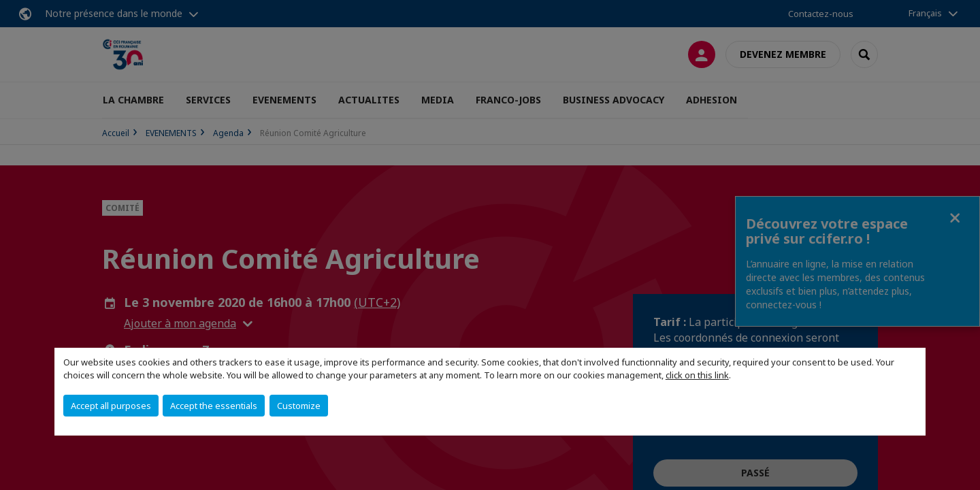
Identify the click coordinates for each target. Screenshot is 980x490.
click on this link (697, 375)
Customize (299, 406)
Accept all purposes (111, 406)
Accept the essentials (214, 406)
